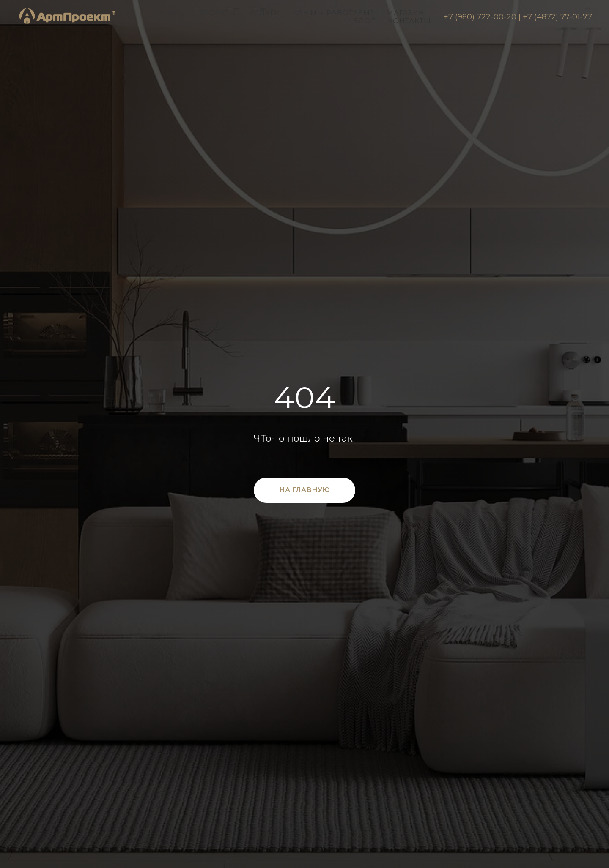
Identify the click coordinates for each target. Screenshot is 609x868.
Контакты (409, 21)
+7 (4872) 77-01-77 (557, 17)
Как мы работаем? (334, 13)
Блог (364, 21)
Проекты (217, 13)
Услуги (265, 13)
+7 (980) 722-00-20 (480, 17)
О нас (172, 13)
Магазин (406, 13)
